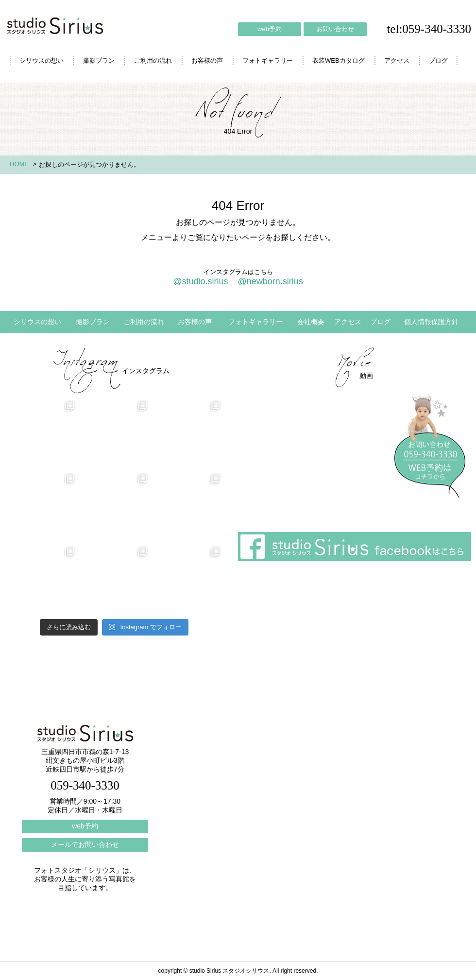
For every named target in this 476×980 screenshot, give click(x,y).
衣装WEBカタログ (339, 60)
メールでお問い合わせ (85, 844)
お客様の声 (207, 60)
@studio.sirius (200, 281)
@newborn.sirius (270, 281)
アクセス (397, 60)
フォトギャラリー (268, 60)
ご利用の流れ (153, 60)
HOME (19, 164)
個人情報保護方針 (431, 322)
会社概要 (311, 322)
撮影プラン (99, 60)
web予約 (270, 29)
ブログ (438, 60)
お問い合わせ (335, 29)
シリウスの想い (42, 60)
